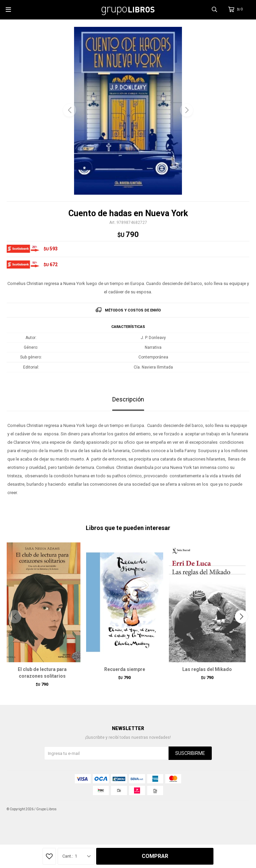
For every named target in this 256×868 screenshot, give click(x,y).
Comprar (155, 856)
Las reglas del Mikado (207, 669)
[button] (187, 110)
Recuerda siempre (125, 669)
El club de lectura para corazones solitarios (42, 673)
